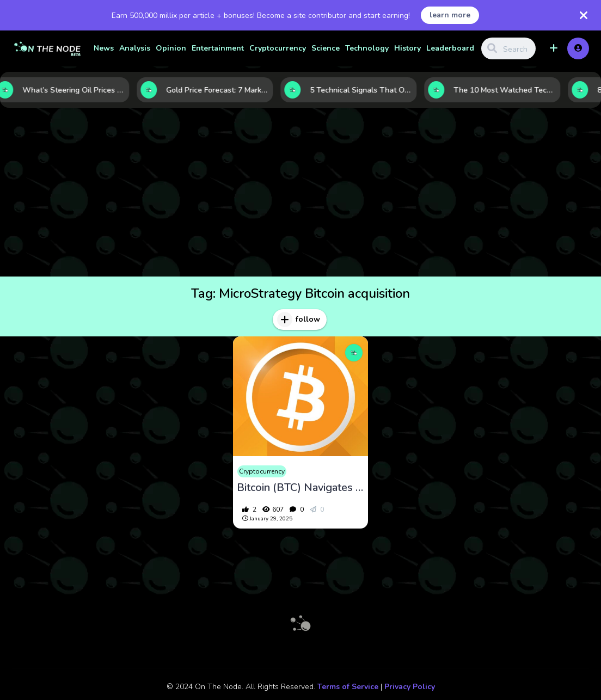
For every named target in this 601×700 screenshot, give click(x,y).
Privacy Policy (410, 687)
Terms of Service (348, 687)
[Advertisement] (300, 195)
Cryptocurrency (278, 48)
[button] (554, 48)
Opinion (171, 48)
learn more (450, 15)
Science (326, 48)
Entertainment (218, 48)
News (104, 48)
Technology (367, 48)
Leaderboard (450, 48)
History (407, 48)
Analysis (135, 48)
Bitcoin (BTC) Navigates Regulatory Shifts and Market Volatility (301, 488)
